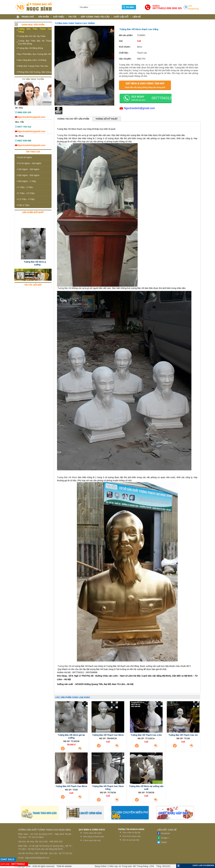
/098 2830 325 (174, 8)
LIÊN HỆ (137, 17)
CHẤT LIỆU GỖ (121, 17)
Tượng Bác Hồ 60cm (67, 477)
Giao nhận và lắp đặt (131, 833)
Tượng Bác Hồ (64, 135)
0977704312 (159, 8)
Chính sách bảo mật (92, 840)
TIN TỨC (73, 17)
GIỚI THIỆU (59, 17)
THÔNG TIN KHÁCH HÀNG (131, 829)
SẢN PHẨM (43, 17)
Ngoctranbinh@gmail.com (139, 108)
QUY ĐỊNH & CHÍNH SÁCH (92, 830)
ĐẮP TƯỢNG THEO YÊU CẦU (95, 17)
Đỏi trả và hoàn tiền (131, 840)
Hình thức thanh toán (132, 836)
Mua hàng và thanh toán (94, 837)
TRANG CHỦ (28, 17)
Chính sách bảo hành (92, 833)
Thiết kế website (64, 866)
